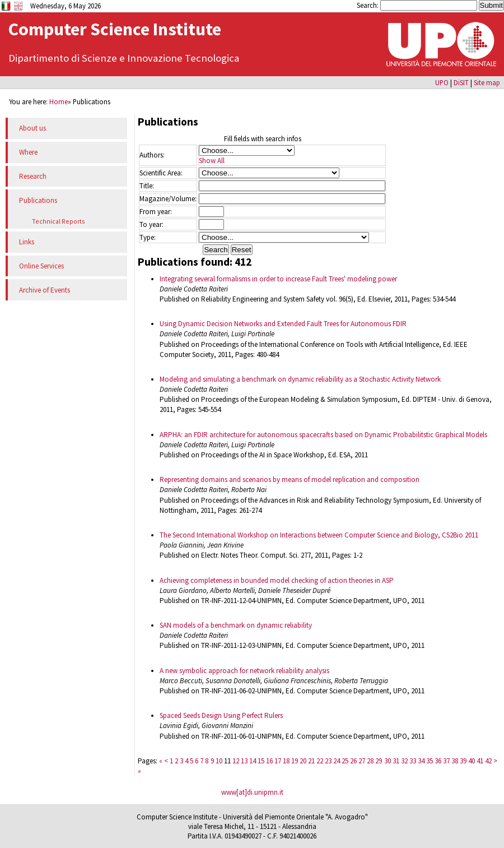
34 (421, 761)
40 (472, 761)
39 (463, 761)
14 (253, 761)
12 (236, 761)
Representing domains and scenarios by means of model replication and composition (290, 479)
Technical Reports (59, 221)
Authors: (152, 155)
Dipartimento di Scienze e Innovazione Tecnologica (124, 58)
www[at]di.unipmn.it (252, 792)
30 (388, 761)
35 (430, 761)
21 (311, 761)
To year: (151, 224)
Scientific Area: (161, 173)
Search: (368, 5)
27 (362, 761)
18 (286, 761)
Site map (487, 82)
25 (345, 761)
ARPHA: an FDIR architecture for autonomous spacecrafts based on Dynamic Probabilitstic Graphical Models (323, 435)
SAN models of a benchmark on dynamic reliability (236, 625)
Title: (147, 186)
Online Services (41, 266)
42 (488, 761)
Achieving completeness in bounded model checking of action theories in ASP (277, 580)
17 (278, 761)
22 (320, 761)
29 (379, 761)
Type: (148, 237)
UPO (442, 82)
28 (370, 761)
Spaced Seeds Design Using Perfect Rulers (221, 715)
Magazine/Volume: (168, 199)
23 (328, 761)
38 (455, 761)
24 (337, 761)
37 (446, 761)
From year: (156, 212)
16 (269, 761)
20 (303, 761)
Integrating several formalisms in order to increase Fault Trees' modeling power (278, 279)
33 (413, 761)
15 (261, 761)
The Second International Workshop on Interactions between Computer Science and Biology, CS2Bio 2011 (319, 535)
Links (27, 242)
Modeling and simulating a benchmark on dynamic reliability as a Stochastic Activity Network (300, 379)
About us (32, 128)
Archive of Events (45, 290)
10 (219, 761)
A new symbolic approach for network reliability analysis (244, 671)
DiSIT (461, 82)
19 (295, 761)
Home (59, 101)
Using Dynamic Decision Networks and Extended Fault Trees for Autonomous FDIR (283, 324)
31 (396, 761)
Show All (212, 161)
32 (404, 761)
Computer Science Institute (115, 29)
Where (28, 152)
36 (438, 761)
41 (480, 761)
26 (353, 761)
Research (33, 176)
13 (244, 761)
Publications (38, 200)
